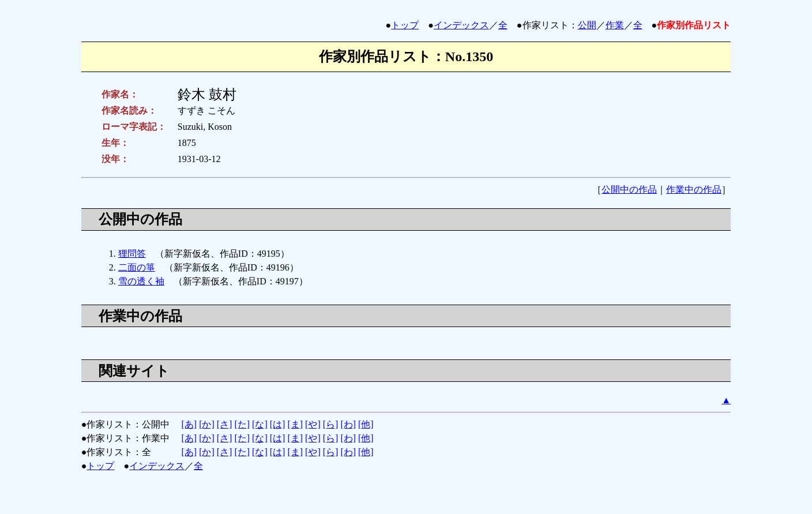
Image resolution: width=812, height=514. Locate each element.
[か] (207, 424)
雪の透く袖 (141, 281)
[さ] (225, 424)
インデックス (461, 25)
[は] (278, 424)
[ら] (331, 424)
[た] (242, 424)
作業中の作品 (694, 190)
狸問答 (132, 254)
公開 (587, 25)
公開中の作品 (629, 190)
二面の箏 (137, 267)
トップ (405, 25)
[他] (366, 424)
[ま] (295, 424)
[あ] (189, 424)
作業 (615, 25)
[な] (260, 424)
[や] (313, 424)
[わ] (348, 424)
